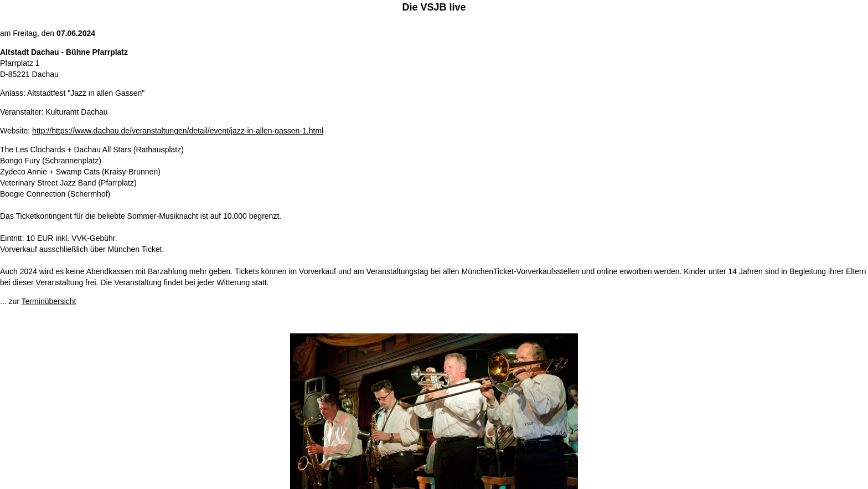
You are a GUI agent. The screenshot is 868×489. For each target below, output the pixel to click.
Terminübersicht (49, 301)
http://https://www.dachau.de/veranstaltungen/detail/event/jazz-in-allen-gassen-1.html (178, 131)
